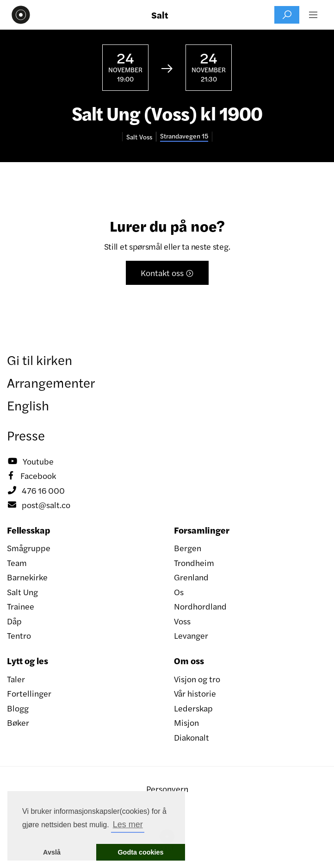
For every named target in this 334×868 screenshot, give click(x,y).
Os (179, 592)
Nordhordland (200, 606)
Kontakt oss (167, 273)
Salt (160, 15)
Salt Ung (22, 592)
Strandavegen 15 (184, 136)
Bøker (18, 722)
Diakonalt (192, 737)
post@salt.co (39, 505)
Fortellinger (29, 693)
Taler (16, 679)
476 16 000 (36, 491)
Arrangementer (51, 382)
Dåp (14, 621)
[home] (19, 15)
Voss (182, 621)
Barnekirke (27, 577)
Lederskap (193, 708)
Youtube (30, 461)
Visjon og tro (197, 679)
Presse (26, 435)
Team (17, 563)
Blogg (18, 708)
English (28, 405)
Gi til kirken (40, 359)
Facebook (31, 476)
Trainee (21, 606)
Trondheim (194, 563)
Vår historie (195, 693)
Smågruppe (29, 548)
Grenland (191, 577)
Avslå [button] (52, 852)
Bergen (188, 548)
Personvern (167, 789)
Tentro (19, 635)
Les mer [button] (128, 824)
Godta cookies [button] (140, 852)
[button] (313, 15)
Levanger (191, 635)
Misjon (186, 722)
